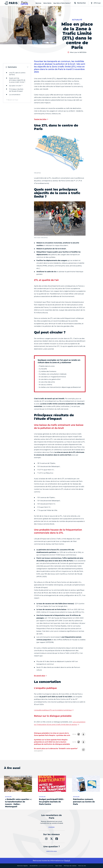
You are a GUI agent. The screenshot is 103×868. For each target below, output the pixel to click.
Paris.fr (67, 861)
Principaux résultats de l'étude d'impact (16, 90)
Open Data (59, 866)
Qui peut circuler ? (16, 86)
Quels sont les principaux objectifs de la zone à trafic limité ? (17, 80)
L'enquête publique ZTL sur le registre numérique (53, 710)
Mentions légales (22, 866)
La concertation (15, 95)
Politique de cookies (70, 866)
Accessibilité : (42, 866)
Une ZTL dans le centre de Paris (17, 74)
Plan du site (82, 866)
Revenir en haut (13, 100)
